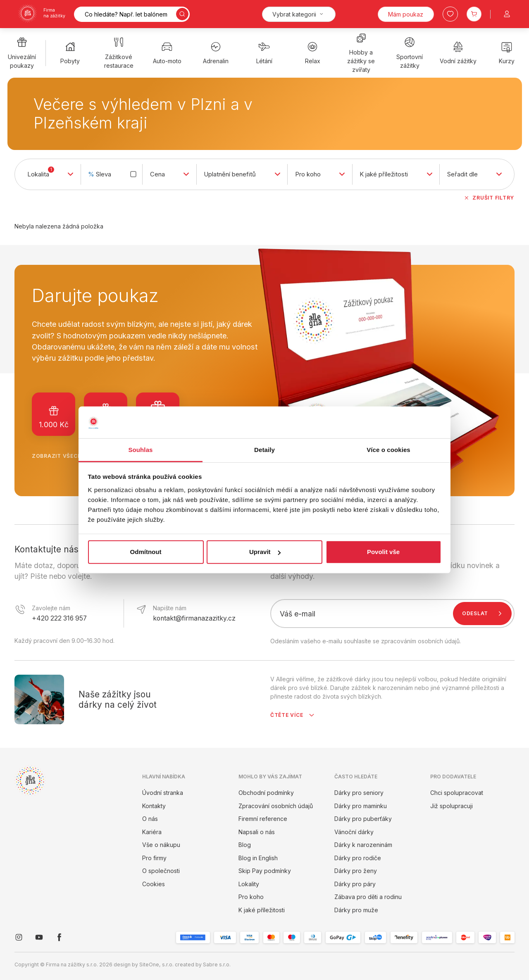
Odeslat (484, 614)
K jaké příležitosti (262, 910)
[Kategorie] (299, 14)
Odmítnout (146, 552)
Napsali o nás (257, 832)
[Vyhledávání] (132, 14)
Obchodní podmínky (266, 793)
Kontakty (154, 806)
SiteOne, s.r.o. (156, 965)
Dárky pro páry (355, 884)
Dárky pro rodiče (358, 858)
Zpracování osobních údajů (276, 806)
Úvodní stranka (163, 793)
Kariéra (152, 832)
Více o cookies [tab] (388, 450)
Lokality (249, 884)
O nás (150, 819)
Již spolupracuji (452, 806)
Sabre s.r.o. (217, 965)
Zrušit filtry (489, 198)
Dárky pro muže (356, 910)
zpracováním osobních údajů (420, 641)
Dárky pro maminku (361, 806)
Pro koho (251, 897)
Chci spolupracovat (457, 793)
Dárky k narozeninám (363, 845)
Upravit (265, 552)
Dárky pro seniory (359, 793)
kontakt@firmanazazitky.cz (194, 618)
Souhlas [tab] (140, 450)
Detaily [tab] (264, 450)
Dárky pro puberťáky (363, 819)
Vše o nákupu (161, 845)
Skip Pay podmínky (265, 871)
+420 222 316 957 (59, 618)
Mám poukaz (406, 14)
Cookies (154, 884)
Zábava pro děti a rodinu (368, 897)
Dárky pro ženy (356, 871)
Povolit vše (383, 552)
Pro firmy (154, 858)
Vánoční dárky (354, 832)
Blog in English (258, 858)
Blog (245, 845)
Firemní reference (263, 819)
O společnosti (161, 871)
